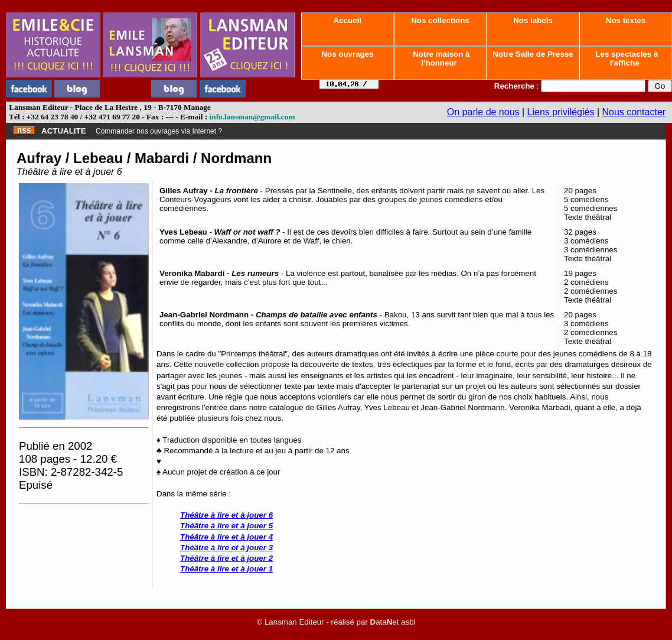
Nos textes (626, 20)
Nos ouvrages (348, 54)
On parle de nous (483, 112)
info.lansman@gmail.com (252, 117)
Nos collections (441, 20)
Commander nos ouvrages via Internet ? (159, 131)
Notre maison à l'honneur (441, 59)
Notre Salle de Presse (533, 54)
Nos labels (533, 20)
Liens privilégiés (561, 112)
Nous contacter (634, 112)
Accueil (347, 20)
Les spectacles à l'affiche (626, 59)
